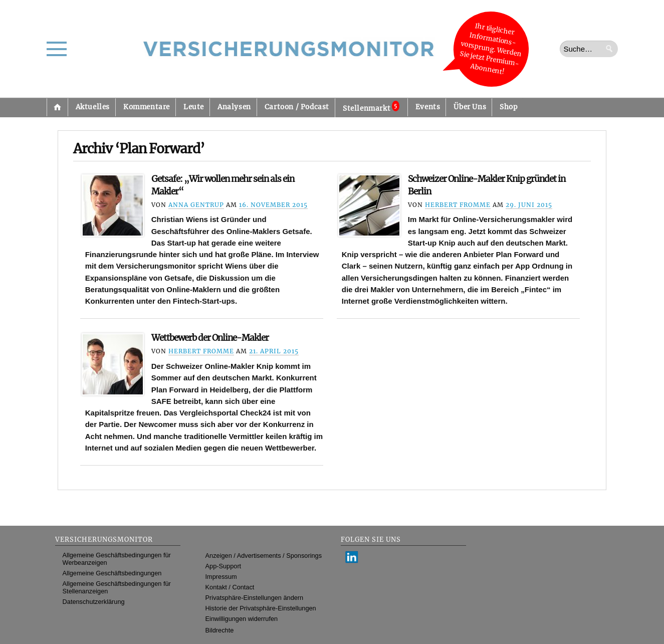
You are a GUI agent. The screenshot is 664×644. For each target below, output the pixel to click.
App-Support (224, 566)
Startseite (57, 107)
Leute (194, 107)
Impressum (221, 577)
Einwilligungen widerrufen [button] (242, 619)
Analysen (234, 107)
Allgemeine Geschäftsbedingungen (112, 573)
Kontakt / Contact (230, 587)
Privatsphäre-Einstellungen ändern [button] (255, 598)
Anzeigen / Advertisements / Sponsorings (264, 556)
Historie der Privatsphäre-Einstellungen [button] (261, 608)
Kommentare (147, 107)
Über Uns (470, 107)
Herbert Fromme (458, 205)
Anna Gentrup (196, 205)
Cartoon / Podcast (297, 107)
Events (428, 107)
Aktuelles (93, 107)
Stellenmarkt (371, 107)
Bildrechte (220, 630)
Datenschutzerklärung (94, 602)
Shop (508, 107)
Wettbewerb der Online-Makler (210, 338)
